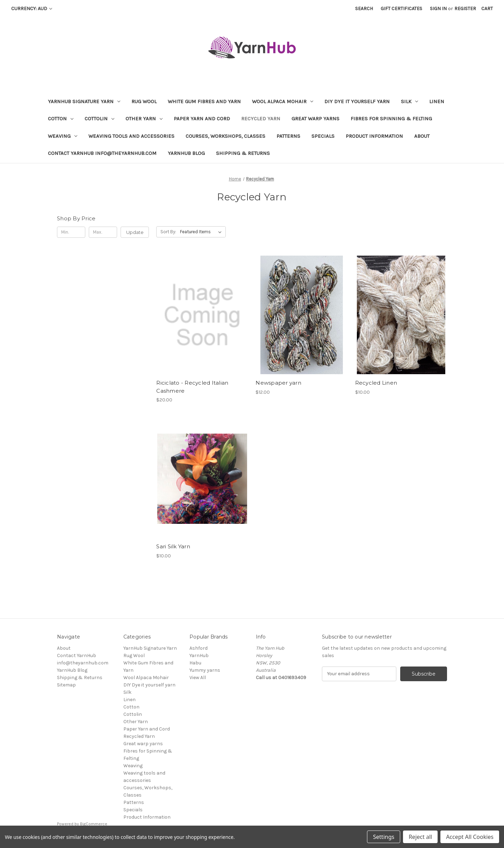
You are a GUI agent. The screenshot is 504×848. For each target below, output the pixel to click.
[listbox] (202, 232)
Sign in (438, 9)
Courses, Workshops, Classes (225, 136)
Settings (384, 837)
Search (364, 9)
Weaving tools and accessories (131, 136)
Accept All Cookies (470, 837)
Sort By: (168, 232)
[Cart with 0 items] (487, 9)
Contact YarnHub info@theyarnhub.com (102, 153)
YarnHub (199, 655)
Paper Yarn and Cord (202, 119)
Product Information (374, 136)
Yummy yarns (205, 670)
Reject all (420, 837)
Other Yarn (144, 119)
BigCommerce (94, 824)
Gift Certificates (401, 9)
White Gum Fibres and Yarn (204, 101)
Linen (437, 101)
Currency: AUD (32, 9)
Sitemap (66, 685)
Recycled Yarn (261, 119)
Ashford (199, 648)
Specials (323, 136)
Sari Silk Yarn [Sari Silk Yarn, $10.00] (173, 546)
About (422, 136)
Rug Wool (144, 101)
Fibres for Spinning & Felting (391, 119)
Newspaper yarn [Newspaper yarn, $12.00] (278, 383)
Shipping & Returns (243, 153)
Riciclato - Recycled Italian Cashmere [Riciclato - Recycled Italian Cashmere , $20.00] (192, 387)
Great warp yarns (315, 119)
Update (135, 232)
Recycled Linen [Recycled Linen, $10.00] (376, 383)
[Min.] (71, 232)
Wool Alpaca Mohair (283, 101)
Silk (409, 101)
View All (198, 678)
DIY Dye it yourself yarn (357, 101)
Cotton (61, 119)
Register (465, 9)
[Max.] (103, 232)
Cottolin (99, 119)
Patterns (288, 136)
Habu (195, 663)
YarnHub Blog (186, 153)
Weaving (63, 136)
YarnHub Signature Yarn (84, 101)
